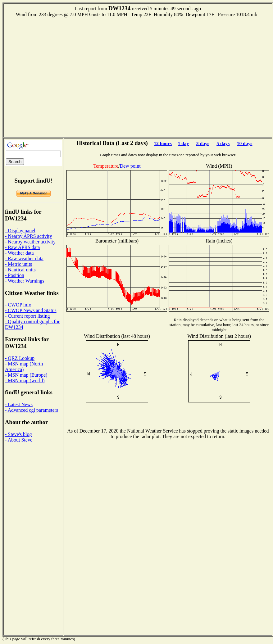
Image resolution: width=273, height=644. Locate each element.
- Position (15, 275)
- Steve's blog (18, 434)
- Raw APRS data (22, 247)
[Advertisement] (59, 77)
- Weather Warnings (25, 281)
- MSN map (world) (25, 381)
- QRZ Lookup (20, 358)
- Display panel (20, 231)
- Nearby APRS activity (29, 236)
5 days (223, 143)
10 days (245, 143)
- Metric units (18, 264)
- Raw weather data (24, 259)
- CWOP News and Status (31, 310)
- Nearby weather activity (30, 242)
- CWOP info (18, 305)
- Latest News (19, 404)
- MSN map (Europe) (26, 375)
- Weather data (19, 253)
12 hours (163, 143)
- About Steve (19, 440)
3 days (203, 143)
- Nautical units (20, 270)
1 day (183, 143)
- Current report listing (27, 316)
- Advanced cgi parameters (32, 410)
